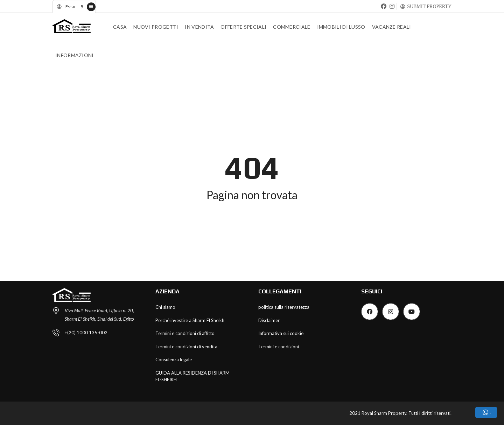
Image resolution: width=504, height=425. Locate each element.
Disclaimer (269, 320)
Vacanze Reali (392, 27)
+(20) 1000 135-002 (86, 333)
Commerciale (292, 27)
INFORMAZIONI (75, 55)
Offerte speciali (243, 27)
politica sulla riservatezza (284, 307)
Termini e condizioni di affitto (185, 333)
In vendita (199, 27)
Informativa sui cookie (281, 333)
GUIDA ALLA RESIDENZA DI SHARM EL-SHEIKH (192, 376)
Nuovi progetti (156, 27)
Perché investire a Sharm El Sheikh (190, 320)
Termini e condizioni (279, 347)
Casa (120, 27)
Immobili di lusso (341, 27)
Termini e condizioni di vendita (186, 347)
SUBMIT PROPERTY (429, 6)
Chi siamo (165, 307)
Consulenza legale (174, 360)
